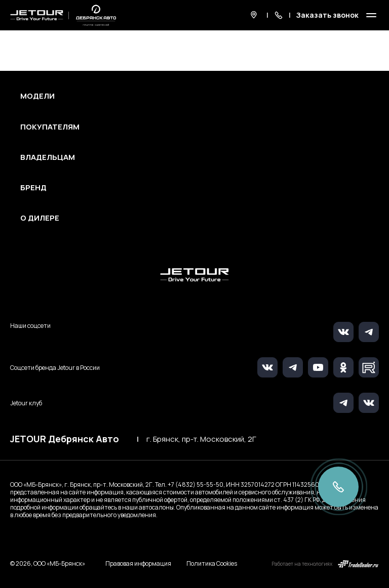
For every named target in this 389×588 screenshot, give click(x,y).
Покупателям (50, 127)
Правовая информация (138, 563)
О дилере (40, 218)
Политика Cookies (212, 564)
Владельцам (48, 157)
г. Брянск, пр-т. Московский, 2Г (201, 439)
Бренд (33, 188)
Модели (37, 96)
